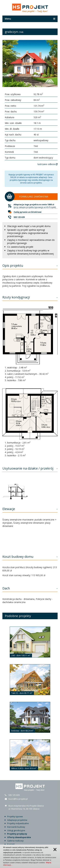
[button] (6, 63)
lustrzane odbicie (48, 164)
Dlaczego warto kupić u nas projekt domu (29, 226)
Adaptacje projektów (17, 820)
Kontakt (11, 844)
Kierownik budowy (16, 827)
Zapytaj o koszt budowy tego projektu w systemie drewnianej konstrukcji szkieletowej (30, 252)
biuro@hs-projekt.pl (18, 799)
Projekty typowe (15, 816)
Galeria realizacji (15, 841)
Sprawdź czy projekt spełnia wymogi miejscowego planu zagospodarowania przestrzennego (28, 233)
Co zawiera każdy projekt (20, 247)
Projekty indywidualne (18, 823)
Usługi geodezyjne (16, 830)
